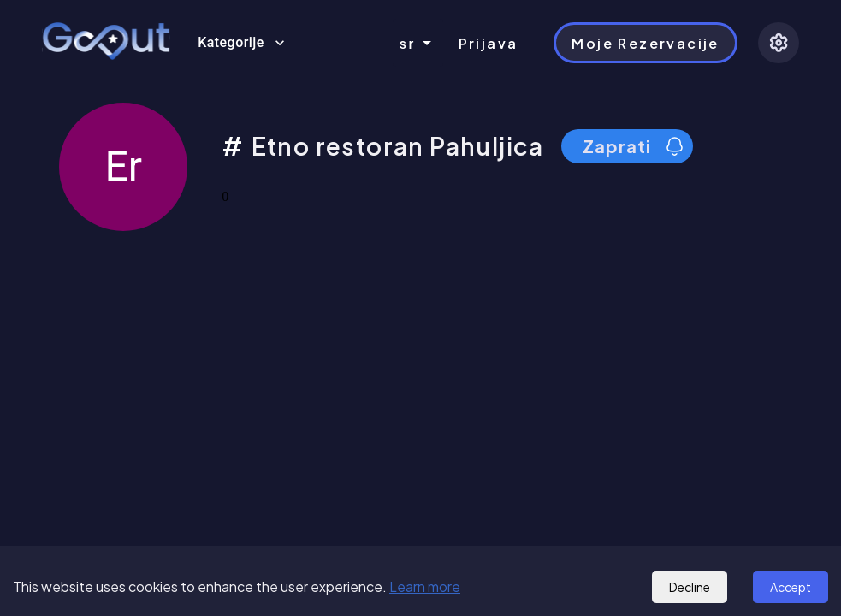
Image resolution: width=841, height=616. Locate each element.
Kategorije (241, 43)
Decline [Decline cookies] (690, 587)
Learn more (425, 586)
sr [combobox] (408, 43)
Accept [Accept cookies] (791, 587)
